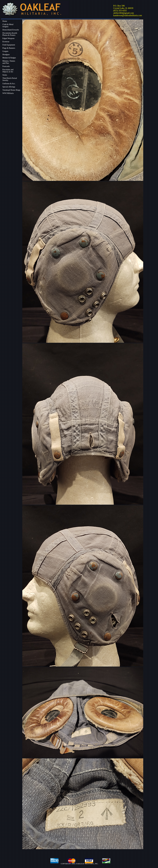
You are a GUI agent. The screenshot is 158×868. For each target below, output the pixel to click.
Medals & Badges (9, 58)
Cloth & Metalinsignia (8, 25)
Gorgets (5, 51)
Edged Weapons (8, 38)
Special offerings (9, 87)
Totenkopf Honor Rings (11, 90)
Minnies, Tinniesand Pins (9, 62)
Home (5, 21)
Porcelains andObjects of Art (8, 71)
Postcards (6, 66)
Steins (5, 75)
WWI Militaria (8, 93)
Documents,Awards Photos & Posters (10, 34)
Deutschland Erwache (11, 30)
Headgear (6, 55)
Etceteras (6, 42)
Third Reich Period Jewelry (10, 79)
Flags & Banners (9, 48)
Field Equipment (9, 45)
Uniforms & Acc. (9, 84)
